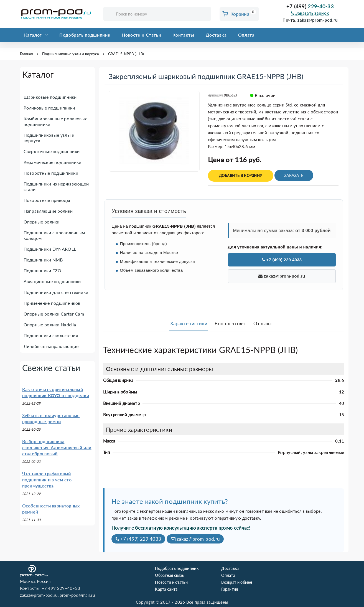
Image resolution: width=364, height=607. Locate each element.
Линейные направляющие (51, 346)
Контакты (183, 35)
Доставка (216, 35)
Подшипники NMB (43, 260)
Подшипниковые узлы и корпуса (71, 54)
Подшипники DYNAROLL (50, 249)
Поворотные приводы (47, 200)
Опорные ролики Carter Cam (54, 314)
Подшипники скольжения (51, 335)
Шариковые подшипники (50, 97)
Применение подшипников (52, 303)
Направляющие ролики (48, 211)
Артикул (215, 95)
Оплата (246, 35)
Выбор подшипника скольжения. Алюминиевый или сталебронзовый (57, 447)
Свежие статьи (51, 368)
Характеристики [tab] (189, 323)
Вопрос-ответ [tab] (230, 323)
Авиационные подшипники (52, 281)
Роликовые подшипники (49, 108)
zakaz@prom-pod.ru (317, 20)
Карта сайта (166, 589)
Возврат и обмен (237, 582)
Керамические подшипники (53, 162)
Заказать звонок (310, 13)
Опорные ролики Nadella (50, 325)
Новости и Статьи (141, 35)
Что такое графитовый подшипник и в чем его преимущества (47, 480)
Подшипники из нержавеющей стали (56, 186)
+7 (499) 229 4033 (282, 260)
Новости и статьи (171, 582)
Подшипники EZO (43, 271)
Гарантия (230, 589)
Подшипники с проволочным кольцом (54, 235)
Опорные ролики (42, 222)
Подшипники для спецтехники (56, 292)
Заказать (294, 175)
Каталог (33, 35)
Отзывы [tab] (262, 323)
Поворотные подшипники (51, 173)
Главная (26, 54)
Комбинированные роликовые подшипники (56, 121)
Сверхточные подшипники (52, 151)
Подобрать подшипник (85, 35)
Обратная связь (169, 575)
